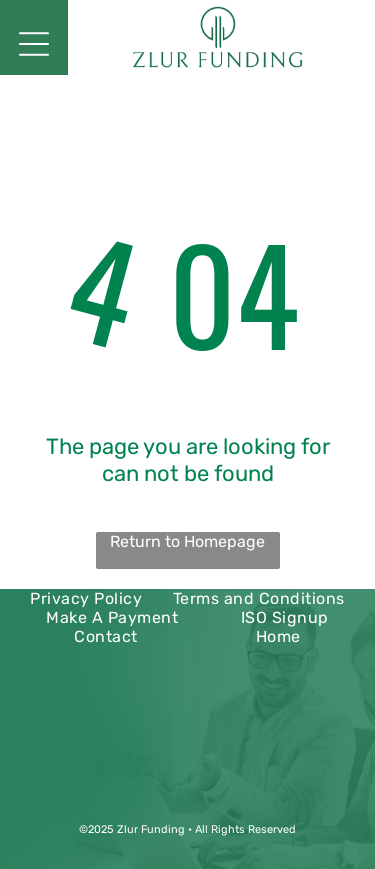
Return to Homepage (187, 541)
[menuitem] (86, 598)
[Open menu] (34, 44)
